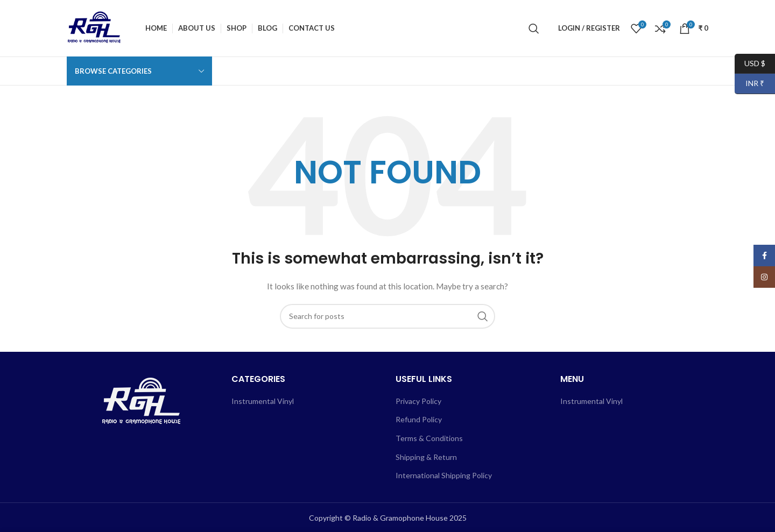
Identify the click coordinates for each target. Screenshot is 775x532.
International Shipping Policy (444, 475)
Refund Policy (419, 419)
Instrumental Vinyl (263, 401)
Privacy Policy (418, 401)
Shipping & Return (426, 457)
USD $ (750, 64)
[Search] (534, 29)
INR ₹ (749, 84)
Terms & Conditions (429, 438)
